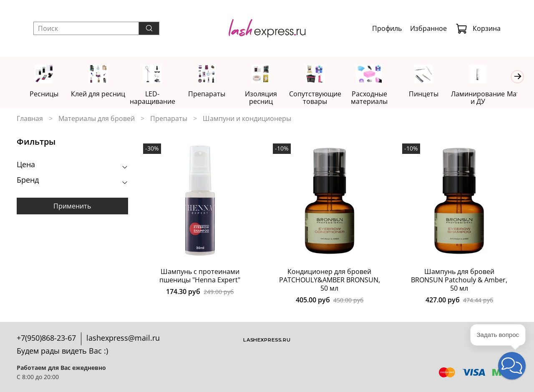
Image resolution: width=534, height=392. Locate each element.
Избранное (428, 28)
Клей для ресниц (100, 94)
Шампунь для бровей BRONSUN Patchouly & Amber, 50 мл (459, 280)
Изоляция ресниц (267, 98)
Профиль (387, 28)
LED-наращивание (156, 98)
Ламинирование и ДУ (490, 98)
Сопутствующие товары (323, 98)
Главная (30, 119)
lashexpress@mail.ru (123, 338)
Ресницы (44, 94)
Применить (72, 207)
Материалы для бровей (97, 119)
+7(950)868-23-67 (46, 338)
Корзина (478, 28)
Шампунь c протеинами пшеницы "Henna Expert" (200, 276)
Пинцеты (434, 94)
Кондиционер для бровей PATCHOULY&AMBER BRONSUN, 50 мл (330, 280)
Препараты (211, 94)
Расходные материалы (378, 98)
